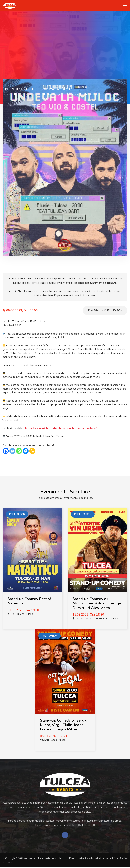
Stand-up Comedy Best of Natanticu (29, 601)
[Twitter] (12, 451)
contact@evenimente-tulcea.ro (97, 283)
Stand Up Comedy (29, 94)
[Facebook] (6, 451)
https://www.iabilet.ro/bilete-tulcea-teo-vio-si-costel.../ (61, 428)
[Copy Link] (32, 451)
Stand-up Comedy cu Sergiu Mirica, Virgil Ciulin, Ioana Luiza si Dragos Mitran (64, 725)
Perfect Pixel (112, 859)
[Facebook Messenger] (26, 451)
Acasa (7, 94)
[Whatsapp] (19, 451)
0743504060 (86, 825)
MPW (125, 859)
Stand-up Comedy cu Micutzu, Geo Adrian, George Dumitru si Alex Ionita (97, 603)
